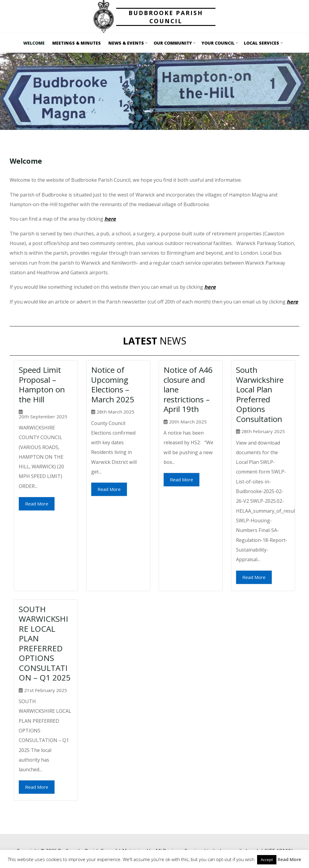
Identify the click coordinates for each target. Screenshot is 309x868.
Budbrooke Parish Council (166, 17)
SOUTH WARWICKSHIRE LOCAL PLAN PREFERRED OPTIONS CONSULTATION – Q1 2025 (45, 643)
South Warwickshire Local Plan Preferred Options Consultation (260, 394)
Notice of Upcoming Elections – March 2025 (113, 385)
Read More (37, 504)
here (210, 287)
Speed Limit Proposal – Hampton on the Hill (42, 385)
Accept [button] (267, 860)
